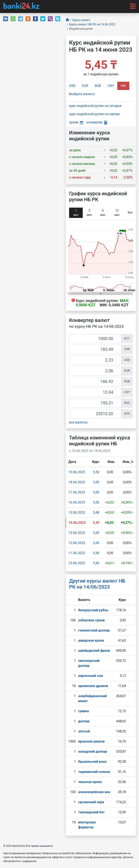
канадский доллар (93, 752)
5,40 (96, 543)
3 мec (89, 213)
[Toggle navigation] (132, 6)
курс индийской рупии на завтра (94, 114)
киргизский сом (91, 676)
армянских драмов (93, 686)
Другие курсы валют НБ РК (97, 584)
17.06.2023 (77, 492)
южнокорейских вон (94, 792)
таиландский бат (91, 812)
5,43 (96, 533)
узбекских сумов (91, 620)
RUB (98, 86)
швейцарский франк (94, 651)
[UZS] (95, 414)
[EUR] (95, 371)
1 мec (76, 213)
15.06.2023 (77, 513)
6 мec (103, 213)
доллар (84, 721)
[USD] (95, 360)
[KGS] (95, 403)
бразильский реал (92, 762)
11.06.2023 (77, 553)
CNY (111, 86)
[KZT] (95, 339)
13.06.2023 (77, 533)
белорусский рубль (93, 610)
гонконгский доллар (94, 630)
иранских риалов (91, 741)
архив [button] (76, 122)
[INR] (95, 349)
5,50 (96, 472)
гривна (83, 711)
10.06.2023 (77, 563)
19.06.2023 (77, 472)
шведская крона (91, 640)
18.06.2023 (77, 482)
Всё (130, 213)
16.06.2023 (77, 502)
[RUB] (95, 382)
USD (72, 86)
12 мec (117, 213)
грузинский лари (91, 802)
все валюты (78, 422)
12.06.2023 (77, 543)
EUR (85, 86)
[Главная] (67, 20)
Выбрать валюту (82, 94)
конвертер (97, 122)
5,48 (96, 513)
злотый (84, 731)
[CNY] (95, 392)
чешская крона (90, 782)
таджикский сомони (94, 772)
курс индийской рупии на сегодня (95, 106)
